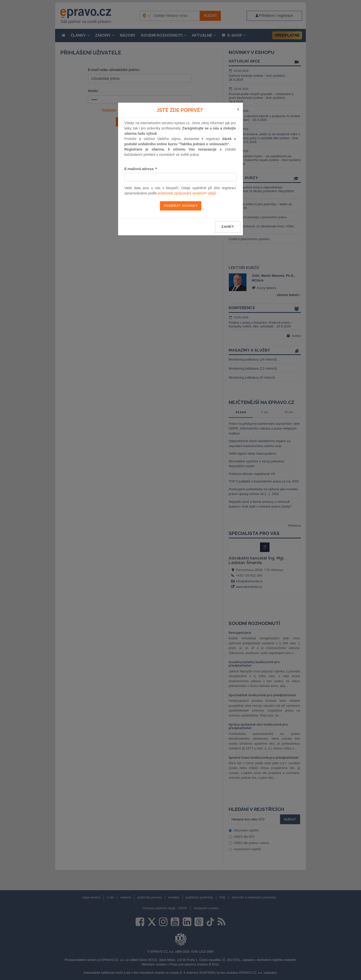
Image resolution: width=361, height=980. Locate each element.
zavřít (228, 227)
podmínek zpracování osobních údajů (187, 193)
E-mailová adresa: (141, 169)
